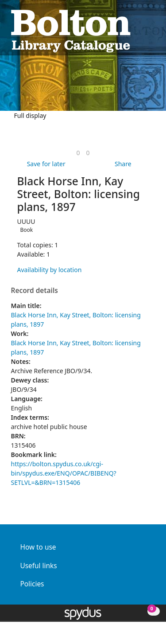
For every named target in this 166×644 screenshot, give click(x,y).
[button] (140, 30)
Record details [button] (35, 291)
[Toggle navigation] (151, 30)
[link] (78, 153)
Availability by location (50, 270)
